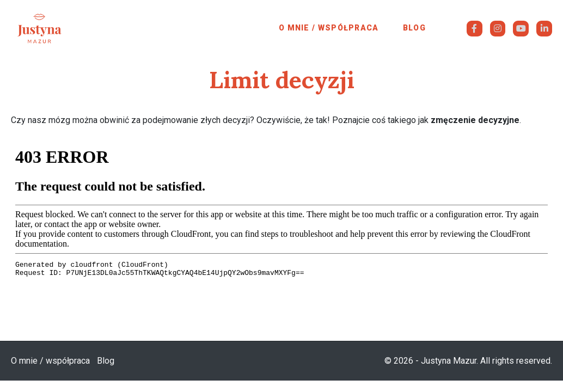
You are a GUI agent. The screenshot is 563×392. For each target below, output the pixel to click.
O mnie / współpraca (329, 28)
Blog (414, 28)
